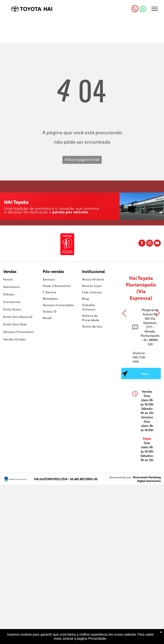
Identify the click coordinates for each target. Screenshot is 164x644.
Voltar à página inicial (82, 159)
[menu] (155, 9)
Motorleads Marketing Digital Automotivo (147, 479)
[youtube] (157, 244)
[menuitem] (23, 280)
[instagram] (150, 244)
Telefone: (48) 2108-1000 (139, 357)
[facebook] (142, 244)
